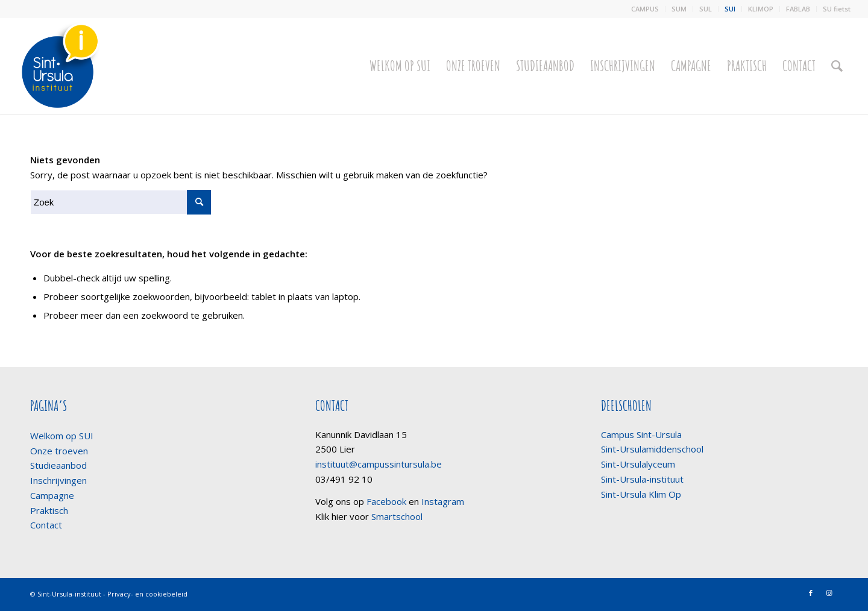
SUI (730, 9)
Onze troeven (59, 451)
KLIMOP (761, 9)
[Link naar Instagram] (829, 593)
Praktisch (49, 510)
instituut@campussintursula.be (379, 464)
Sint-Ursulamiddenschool (652, 449)
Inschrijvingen (58, 480)
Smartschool (397, 516)
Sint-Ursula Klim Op (641, 494)
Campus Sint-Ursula (641, 434)
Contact (46, 525)
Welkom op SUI (62, 436)
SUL (706, 9)
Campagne (52, 495)
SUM (679, 9)
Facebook (386, 501)
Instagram (443, 501)
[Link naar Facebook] (811, 593)
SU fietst (837, 9)
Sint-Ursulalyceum (638, 464)
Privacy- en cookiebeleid (147, 594)
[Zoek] (837, 66)
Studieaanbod (58, 465)
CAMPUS (645, 9)
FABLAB (798, 9)
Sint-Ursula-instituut (642, 479)
